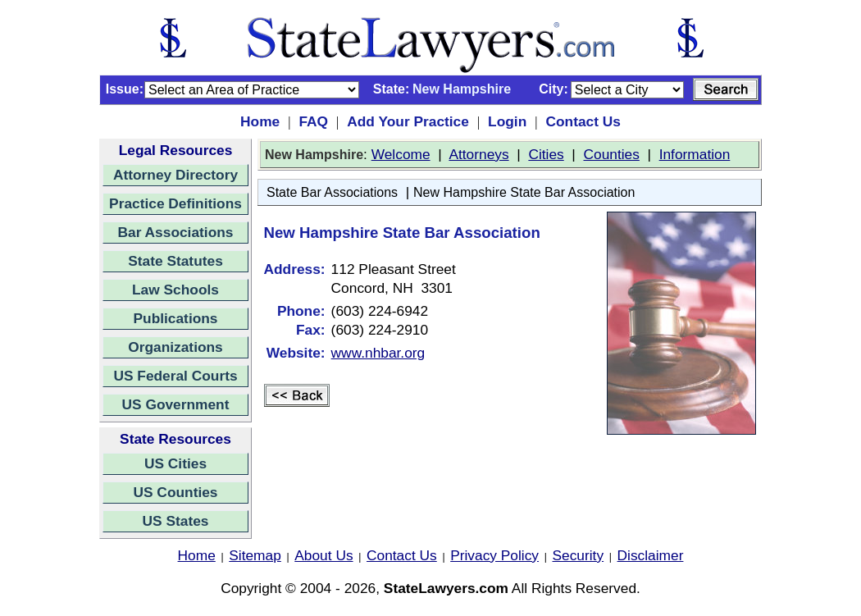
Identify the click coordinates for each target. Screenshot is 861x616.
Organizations (175, 347)
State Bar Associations (332, 192)
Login (507, 121)
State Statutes (175, 261)
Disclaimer (651, 555)
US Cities (175, 463)
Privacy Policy (494, 555)
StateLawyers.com (446, 588)
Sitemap (255, 555)
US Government (176, 404)
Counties (611, 154)
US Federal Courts (175, 376)
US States (176, 521)
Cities (546, 154)
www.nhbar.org (378, 353)
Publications (175, 318)
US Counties (175, 492)
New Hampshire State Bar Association (524, 192)
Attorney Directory (175, 175)
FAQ (313, 121)
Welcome (401, 154)
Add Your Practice (408, 121)
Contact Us (583, 121)
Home (260, 121)
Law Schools (175, 290)
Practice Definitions (175, 203)
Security (579, 555)
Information (695, 154)
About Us (323, 555)
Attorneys (478, 154)
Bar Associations (176, 232)
